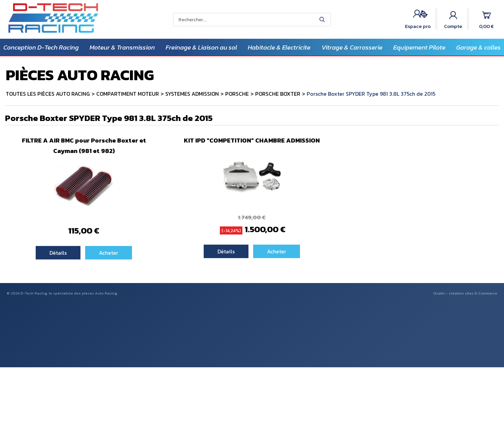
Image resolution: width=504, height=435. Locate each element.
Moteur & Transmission (122, 47)
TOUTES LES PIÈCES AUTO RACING (48, 94)
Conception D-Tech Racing (41, 47)
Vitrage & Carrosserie (352, 47)
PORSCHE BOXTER (278, 94)
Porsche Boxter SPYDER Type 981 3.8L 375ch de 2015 (371, 94)
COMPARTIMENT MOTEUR (128, 94)
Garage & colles (478, 47)
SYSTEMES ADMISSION (192, 94)
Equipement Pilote (419, 47)
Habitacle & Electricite (279, 47)
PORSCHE (237, 94)
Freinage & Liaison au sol (201, 47)
